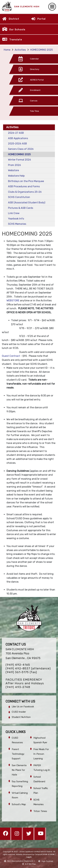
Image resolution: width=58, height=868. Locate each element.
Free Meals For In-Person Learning (41, 754)
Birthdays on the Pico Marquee (26, 181)
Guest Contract (11, 356)
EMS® (52, 854)
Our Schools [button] (17, 30)
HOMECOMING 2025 (41, 50)
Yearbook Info (16, 219)
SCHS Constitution (19, 197)
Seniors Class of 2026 (21, 149)
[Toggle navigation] (52, 7)
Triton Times (40, 811)
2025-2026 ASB (17, 144)
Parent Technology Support (18, 754)
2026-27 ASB (16, 133)
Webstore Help (16, 176)
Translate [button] (16, 40)
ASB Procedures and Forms (24, 186)
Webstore (13, 170)
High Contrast (47, 861)
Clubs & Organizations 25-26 (25, 192)
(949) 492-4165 (18, 665)
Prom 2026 (14, 165)
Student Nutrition (21, 717)
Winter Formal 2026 (19, 160)
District (14, 19)
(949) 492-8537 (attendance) (28, 668)
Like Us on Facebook (23, 707)
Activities (20, 50)
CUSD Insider (19, 712)
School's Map (19, 804)
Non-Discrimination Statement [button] (20, 861)
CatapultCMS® (41, 854)
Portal (41, 19)
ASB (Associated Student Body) (27, 203)
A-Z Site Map (29, 864)
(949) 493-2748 (18, 687)
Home (7, 50)
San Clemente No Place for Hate (19, 770)
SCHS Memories (17, 224)
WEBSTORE (13, 301)
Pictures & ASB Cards (21, 208)
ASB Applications (18, 138)
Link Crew (14, 213)
